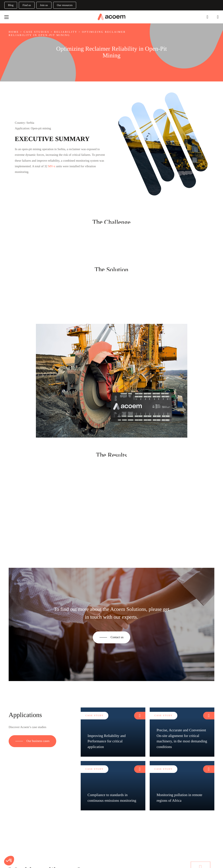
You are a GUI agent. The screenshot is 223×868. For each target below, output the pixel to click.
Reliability (66, 32)
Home (14, 32)
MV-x (52, 166)
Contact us (117, 637)
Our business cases (38, 741)
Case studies (36, 32)
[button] (9, 861)
